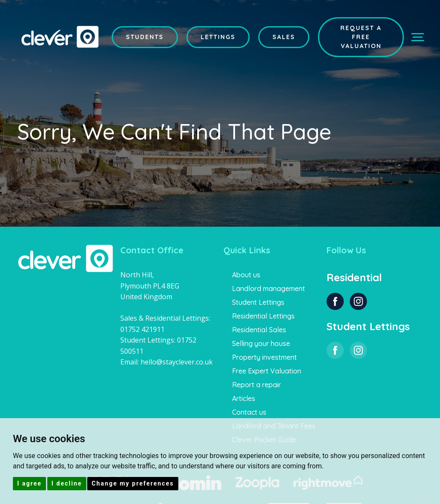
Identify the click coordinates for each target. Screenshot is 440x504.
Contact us (249, 412)
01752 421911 (142, 329)
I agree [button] (29, 483)
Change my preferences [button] (133, 483)
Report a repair (257, 385)
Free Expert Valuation (267, 371)
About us (246, 275)
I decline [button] (67, 483)
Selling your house (261, 343)
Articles (244, 398)
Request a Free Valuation (361, 37)
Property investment (264, 357)
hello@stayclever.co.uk (177, 362)
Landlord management (269, 288)
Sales (284, 37)
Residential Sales (259, 330)
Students (145, 37)
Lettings (218, 37)
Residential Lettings (263, 316)
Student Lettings (258, 302)
